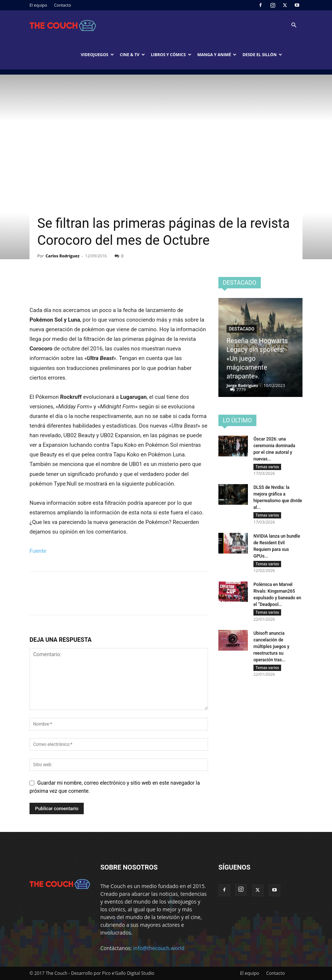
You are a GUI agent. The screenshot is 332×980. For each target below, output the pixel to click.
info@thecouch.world (159, 948)
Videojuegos (97, 54)
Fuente (38, 551)
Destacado (242, 329)
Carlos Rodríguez (63, 256)
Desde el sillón (262, 54)
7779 (241, 389)
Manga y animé (217, 54)
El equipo (38, 5)
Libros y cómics (171, 54)
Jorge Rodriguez (242, 385)
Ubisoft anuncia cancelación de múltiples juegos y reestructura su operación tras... (271, 652)
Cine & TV (132, 54)
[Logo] (63, 25)
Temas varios (267, 467)
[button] (294, 25)
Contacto (62, 5)
